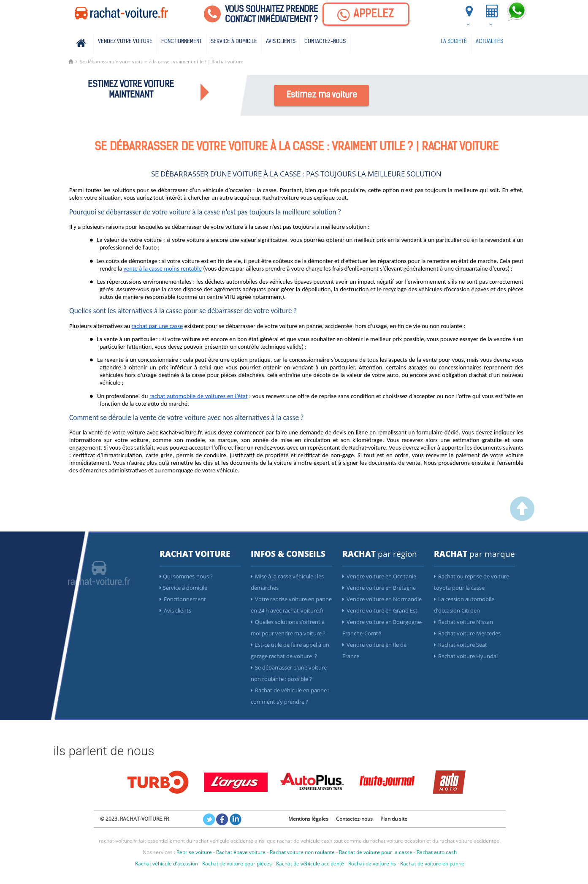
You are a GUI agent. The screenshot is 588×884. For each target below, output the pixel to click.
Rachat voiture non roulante (302, 852)
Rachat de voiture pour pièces (237, 864)
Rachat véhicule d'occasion (167, 864)
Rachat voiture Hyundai (466, 656)
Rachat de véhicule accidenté (310, 864)
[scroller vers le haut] (522, 519)
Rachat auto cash (437, 852)
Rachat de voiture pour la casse (376, 852)
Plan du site (394, 819)
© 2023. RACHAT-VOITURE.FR (134, 819)
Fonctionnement (182, 42)
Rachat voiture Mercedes (467, 633)
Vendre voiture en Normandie (382, 599)
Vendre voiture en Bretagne (379, 588)
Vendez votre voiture (125, 42)
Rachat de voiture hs (372, 864)
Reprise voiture (194, 852)
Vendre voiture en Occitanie (379, 576)
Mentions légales (308, 819)
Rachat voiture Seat (461, 645)
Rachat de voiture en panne (432, 864)
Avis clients (281, 42)
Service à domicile (234, 42)
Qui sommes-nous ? (186, 576)
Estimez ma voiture (322, 95)
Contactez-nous (325, 42)
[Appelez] (366, 14)
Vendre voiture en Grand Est (380, 610)
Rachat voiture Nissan (463, 622)
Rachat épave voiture (241, 852)
